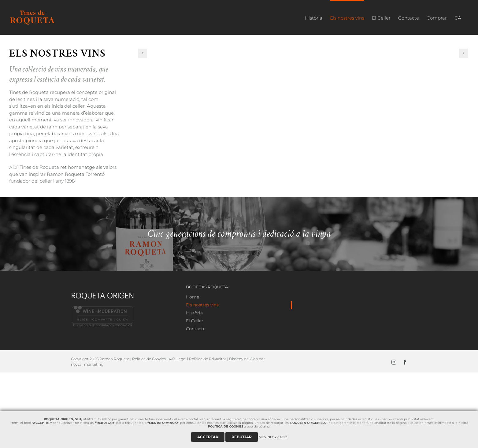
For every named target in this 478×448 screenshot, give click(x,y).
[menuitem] (314, 17)
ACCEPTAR (208, 437)
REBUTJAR (242, 437)
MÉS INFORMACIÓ (273, 437)
